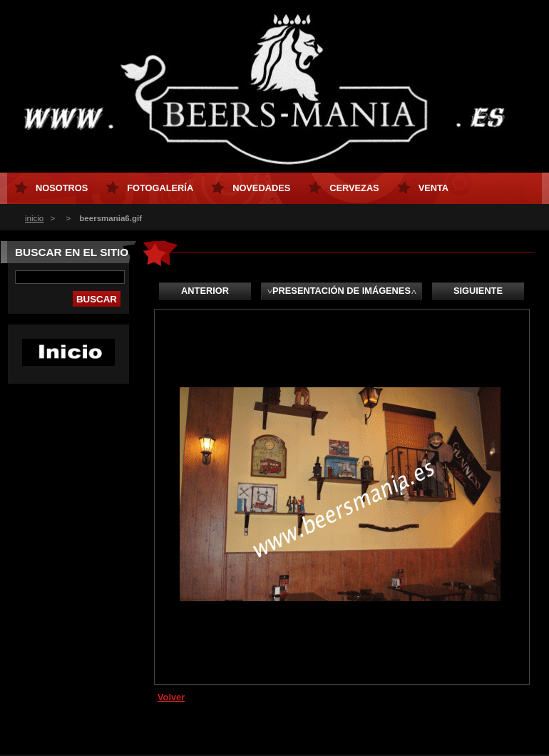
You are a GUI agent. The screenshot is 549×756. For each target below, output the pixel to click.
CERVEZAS (354, 188)
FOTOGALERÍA (160, 188)
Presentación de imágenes (342, 291)
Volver (171, 697)
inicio (34, 218)
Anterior (205, 291)
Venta (433, 188)
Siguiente (478, 291)
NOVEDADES (261, 188)
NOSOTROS (62, 188)
